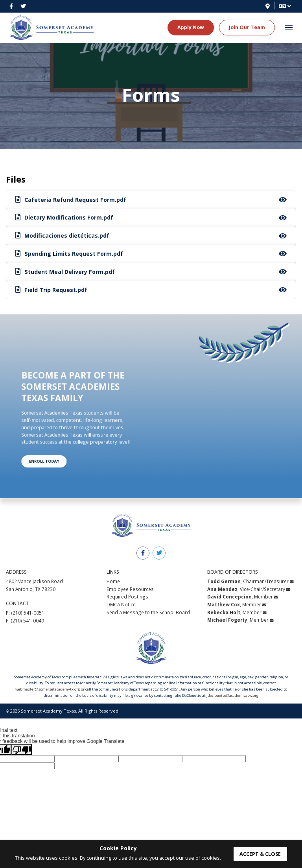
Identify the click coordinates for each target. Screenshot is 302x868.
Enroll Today (56, 443)
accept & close (260, 854)
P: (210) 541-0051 (25, 613)
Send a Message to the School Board (148, 612)
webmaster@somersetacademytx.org (48, 689)
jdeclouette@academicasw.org (233, 695)
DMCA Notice (121, 604)
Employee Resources (130, 589)
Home (113, 581)
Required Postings (127, 597)
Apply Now (191, 27)
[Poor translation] (22, 750)
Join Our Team (247, 27)
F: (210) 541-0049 (25, 621)
